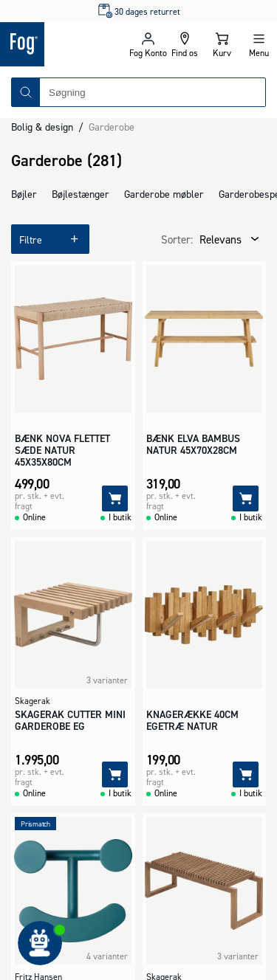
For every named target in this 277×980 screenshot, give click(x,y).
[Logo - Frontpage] (65, 44)
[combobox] (153, 92)
